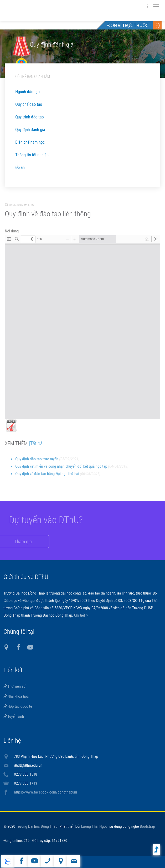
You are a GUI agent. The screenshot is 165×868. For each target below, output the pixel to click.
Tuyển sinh (14, 716)
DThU (55, 11)
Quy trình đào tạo (29, 117)
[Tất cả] (36, 447)
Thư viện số (14, 686)
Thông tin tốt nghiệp (32, 155)
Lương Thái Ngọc (94, 826)
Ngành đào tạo (27, 92)
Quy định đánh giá (30, 130)
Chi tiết (80, 615)
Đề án (20, 168)
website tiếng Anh (8, 861)
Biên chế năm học (30, 142)
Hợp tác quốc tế (18, 706)
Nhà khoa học (16, 696)
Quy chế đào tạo (29, 104)
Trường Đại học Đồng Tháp (37, 826)
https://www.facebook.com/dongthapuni (45, 792)
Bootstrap (147, 826)
